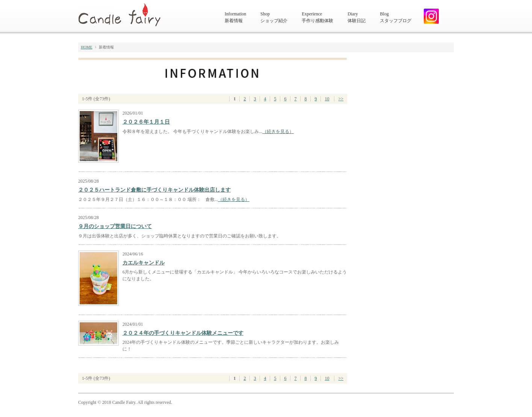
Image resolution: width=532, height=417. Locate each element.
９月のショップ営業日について (115, 226)
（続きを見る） (278, 131)
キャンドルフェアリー (123, 15)
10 (327, 99)
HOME (87, 47)
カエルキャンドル (144, 263)
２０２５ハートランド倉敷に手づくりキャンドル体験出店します (154, 190)
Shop (274, 18)
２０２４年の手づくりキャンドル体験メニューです (183, 333)
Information (235, 18)
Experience (317, 18)
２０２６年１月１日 (146, 122)
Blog (396, 18)
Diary (357, 18)
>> (341, 99)
